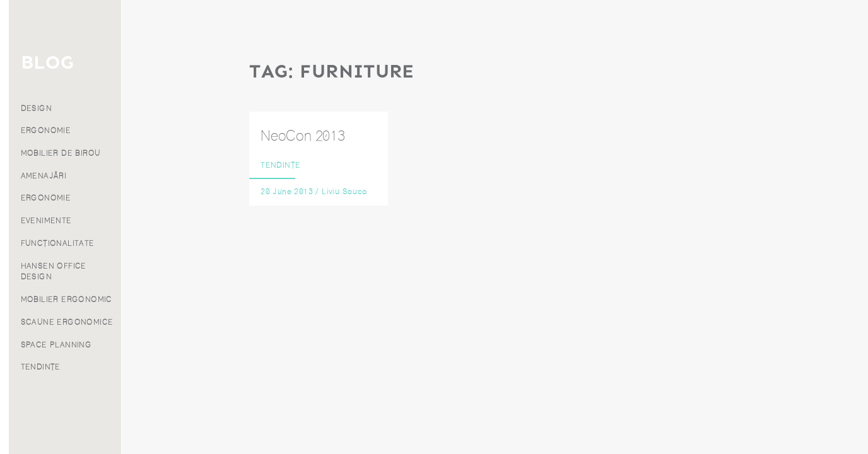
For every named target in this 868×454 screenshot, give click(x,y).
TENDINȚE (154, 367)
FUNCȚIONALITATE (171, 243)
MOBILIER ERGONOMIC (179, 300)
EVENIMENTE (159, 221)
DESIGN (149, 108)
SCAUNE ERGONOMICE (180, 322)
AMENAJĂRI (157, 176)
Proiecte (61, 140)
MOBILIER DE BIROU (174, 153)
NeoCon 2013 (302, 136)
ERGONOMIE (159, 131)
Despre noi (61, 178)
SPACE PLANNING (169, 345)
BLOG (160, 62)
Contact (61, 215)
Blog (61, 159)
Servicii (61, 103)
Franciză (61, 196)
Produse (61, 121)
